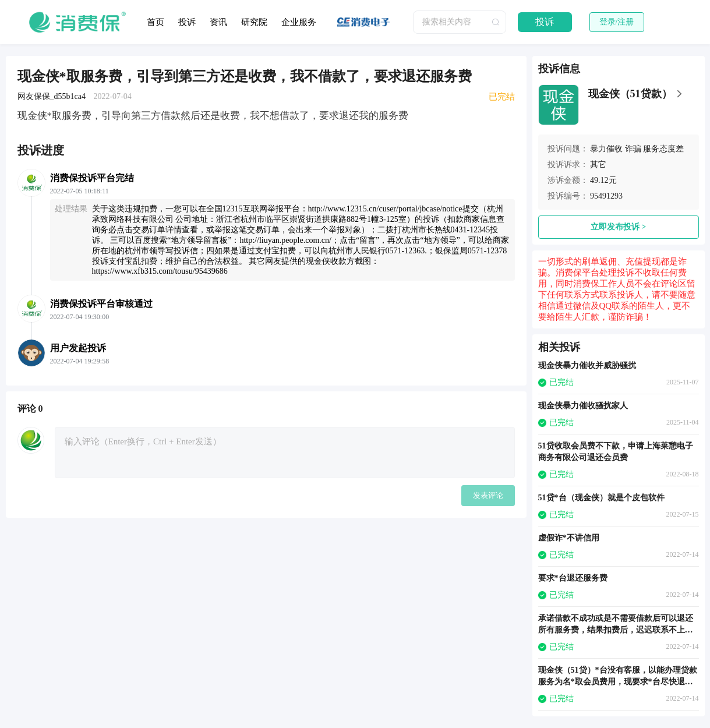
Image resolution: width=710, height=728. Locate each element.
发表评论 (488, 495)
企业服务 (299, 22)
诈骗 (633, 149)
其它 (598, 165)
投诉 (187, 22)
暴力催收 (606, 149)
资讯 (218, 22)
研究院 (254, 22)
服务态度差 (663, 149)
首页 (156, 22)
